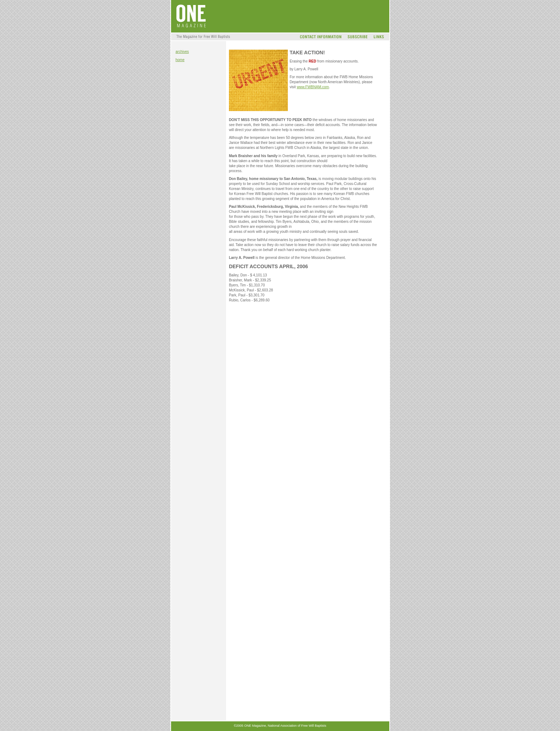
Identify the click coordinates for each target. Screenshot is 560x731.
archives (182, 52)
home (180, 60)
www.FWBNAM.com (313, 87)
